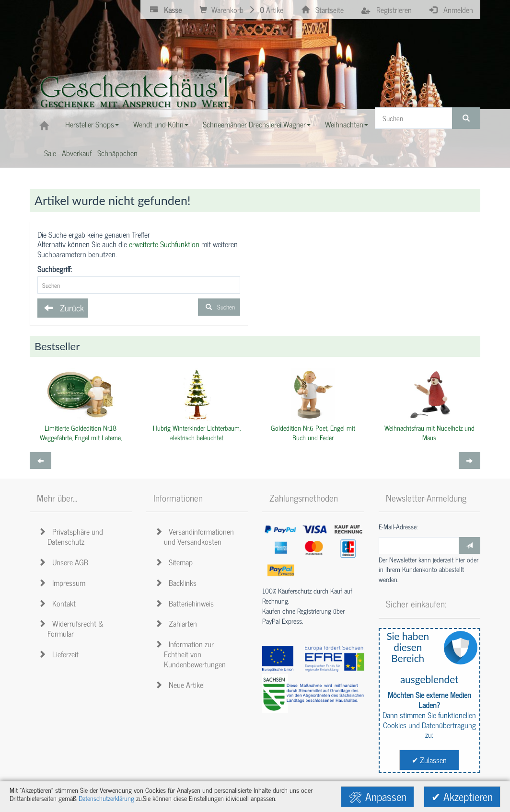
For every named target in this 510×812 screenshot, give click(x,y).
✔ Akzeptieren (462, 796)
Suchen (219, 307)
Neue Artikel (181, 685)
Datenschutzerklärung (106, 798)
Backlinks (177, 583)
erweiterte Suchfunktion (164, 244)
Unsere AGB (65, 562)
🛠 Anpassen (377, 796)
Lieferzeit (60, 654)
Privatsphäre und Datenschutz (72, 536)
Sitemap (175, 562)
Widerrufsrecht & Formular (73, 628)
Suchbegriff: (55, 269)
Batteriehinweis (186, 603)
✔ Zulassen (429, 760)
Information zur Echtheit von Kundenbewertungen (192, 654)
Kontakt (59, 603)
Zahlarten (178, 623)
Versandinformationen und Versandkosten (196, 536)
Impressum (64, 583)
